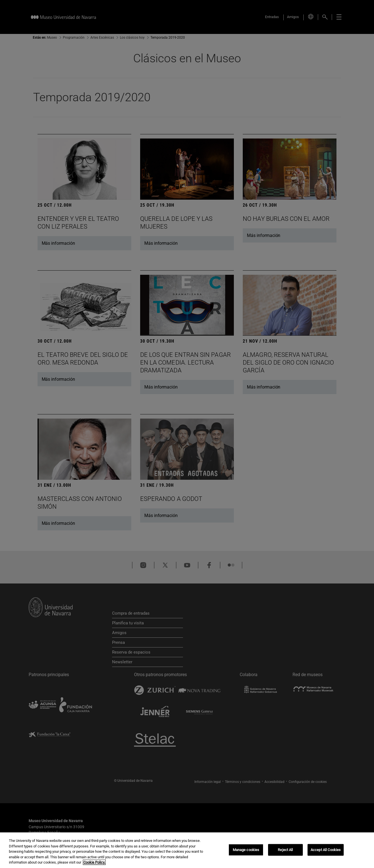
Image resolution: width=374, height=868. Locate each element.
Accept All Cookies (326, 850)
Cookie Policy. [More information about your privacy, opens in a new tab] (94, 862)
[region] (187, 850)
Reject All (285, 850)
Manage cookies (246, 850)
